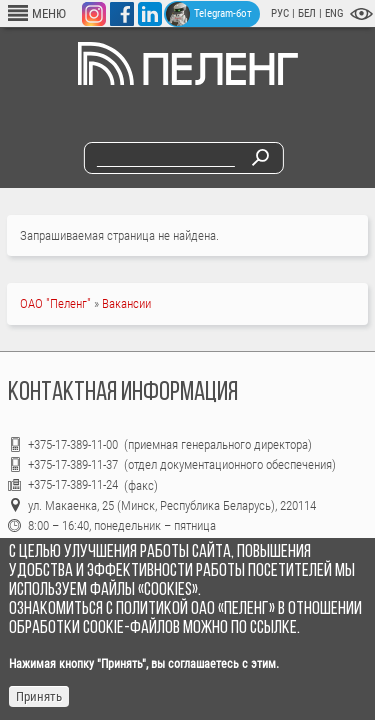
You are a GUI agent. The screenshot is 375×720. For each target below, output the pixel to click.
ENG (334, 13)
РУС (280, 13)
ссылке (273, 628)
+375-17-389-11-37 (73, 464)
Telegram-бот (209, 14)
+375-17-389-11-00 (74, 444)
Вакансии (126, 303)
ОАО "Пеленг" (55, 303)
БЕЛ (308, 13)
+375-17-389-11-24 (73, 484)
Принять (39, 696)
